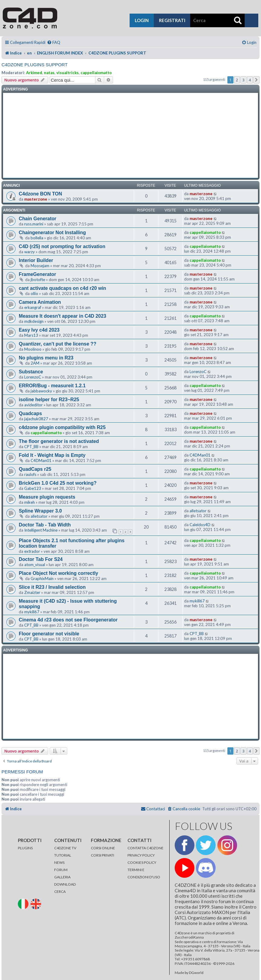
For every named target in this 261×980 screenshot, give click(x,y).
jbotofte (38, 280)
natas (49, 73)
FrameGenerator (37, 274)
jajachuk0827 (36, 419)
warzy (30, 252)
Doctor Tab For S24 (41, 559)
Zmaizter (32, 592)
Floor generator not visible (49, 634)
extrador (32, 551)
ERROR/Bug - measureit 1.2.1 (52, 386)
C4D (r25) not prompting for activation (62, 246)
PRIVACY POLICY (141, 855)
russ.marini (34, 224)
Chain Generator (38, 219)
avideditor (33, 405)
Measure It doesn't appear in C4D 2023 (63, 316)
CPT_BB (31, 447)
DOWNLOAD (65, 884)
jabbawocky (41, 391)
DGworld (196, 973)
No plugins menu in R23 (46, 358)
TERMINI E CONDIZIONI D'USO (144, 873)
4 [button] (250, 80)
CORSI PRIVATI (102, 855)
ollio (34, 293)
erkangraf (33, 307)
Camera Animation (40, 302)
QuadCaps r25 (35, 469)
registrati (172, 20)
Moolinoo (33, 349)
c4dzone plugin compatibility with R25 (62, 427)
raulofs (30, 474)
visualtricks (68, 73)
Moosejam (40, 266)
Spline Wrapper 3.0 (40, 511)
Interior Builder (36, 260)
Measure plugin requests (47, 497)
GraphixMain (42, 578)
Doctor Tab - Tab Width (45, 525)
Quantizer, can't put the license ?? (58, 344)
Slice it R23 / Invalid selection (52, 587)
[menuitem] (54, 43)
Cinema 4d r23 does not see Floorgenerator (68, 620)
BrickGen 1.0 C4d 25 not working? (58, 483)
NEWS (59, 862)
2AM (35, 363)
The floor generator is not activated (59, 441)
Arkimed (34, 73)
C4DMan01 (41, 461)
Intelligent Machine (41, 530)
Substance (31, 372)
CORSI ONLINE (103, 848)
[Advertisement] (130, 136)
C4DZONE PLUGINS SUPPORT (35, 65)
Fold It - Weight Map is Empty (52, 455)
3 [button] (243, 80)
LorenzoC (33, 377)
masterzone (36, 199)
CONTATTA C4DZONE (145, 848)
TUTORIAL (63, 855)
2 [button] (237, 80)
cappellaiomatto (96, 73)
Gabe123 (33, 488)
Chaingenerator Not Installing (52, 233)
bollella (37, 238)
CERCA (60, 892)
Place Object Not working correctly (58, 573)
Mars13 (31, 335)
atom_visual (35, 565)
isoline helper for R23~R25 (49, 400)
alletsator (39, 516)
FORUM (61, 870)
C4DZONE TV (65, 848)
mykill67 (32, 612)
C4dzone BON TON (40, 194)
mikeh (30, 502)
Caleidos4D (200, 525)
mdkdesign (34, 321)
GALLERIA (62, 877)
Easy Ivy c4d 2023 (39, 330)
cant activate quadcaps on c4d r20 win (63, 288)
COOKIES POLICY (142, 862)
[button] (256, 80)
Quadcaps (30, 413)
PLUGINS (25, 848)
